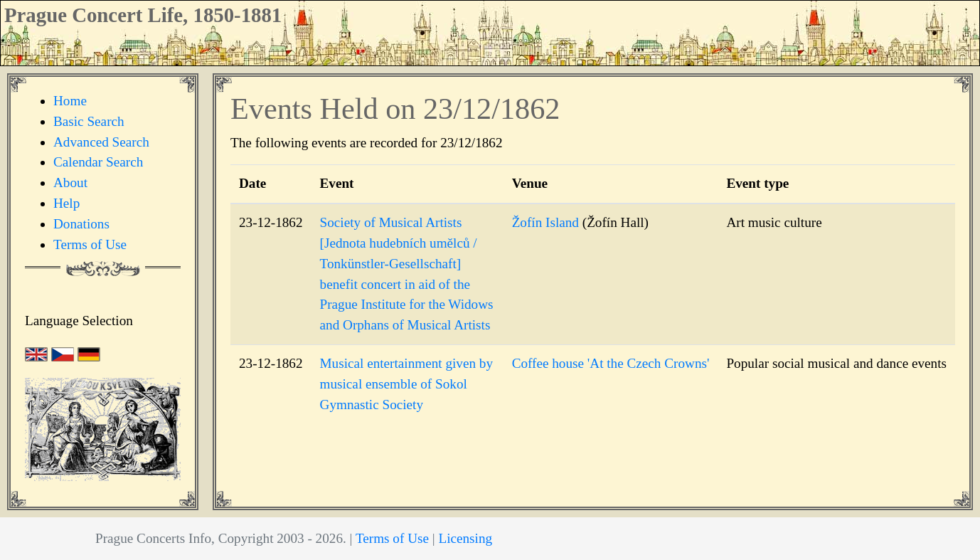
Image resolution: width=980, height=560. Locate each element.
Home (70, 101)
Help (66, 203)
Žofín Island (545, 222)
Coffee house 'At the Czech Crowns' (611, 363)
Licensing (465, 538)
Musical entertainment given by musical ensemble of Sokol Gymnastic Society (407, 384)
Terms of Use (90, 244)
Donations (81, 224)
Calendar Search (98, 162)
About (70, 183)
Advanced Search (101, 142)
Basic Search (89, 121)
